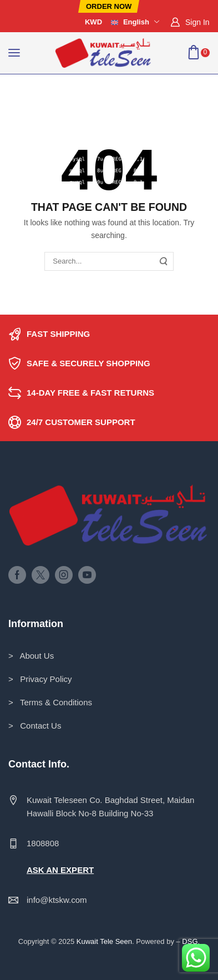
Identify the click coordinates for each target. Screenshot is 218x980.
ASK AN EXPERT (60, 870)
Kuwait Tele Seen (104, 941)
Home (19, 88)
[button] (109, 6)
